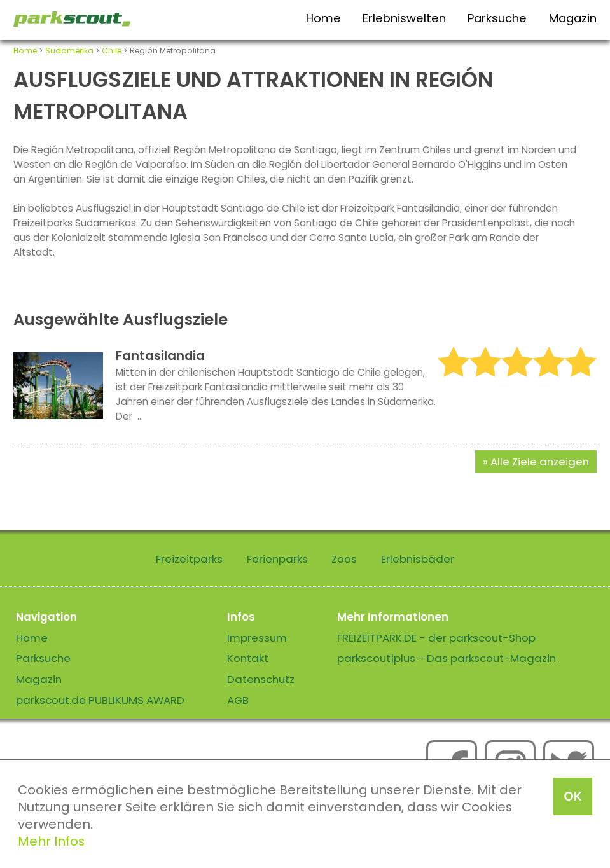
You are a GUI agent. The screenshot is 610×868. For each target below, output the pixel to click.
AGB (238, 700)
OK (573, 796)
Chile (112, 51)
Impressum (257, 638)
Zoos (344, 559)
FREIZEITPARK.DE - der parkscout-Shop (436, 638)
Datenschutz (261, 679)
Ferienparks (277, 559)
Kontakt (248, 658)
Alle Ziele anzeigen (540, 462)
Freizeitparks (189, 559)
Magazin (573, 18)
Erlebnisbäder (418, 559)
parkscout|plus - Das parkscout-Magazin (447, 658)
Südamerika (69, 51)
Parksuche (497, 18)
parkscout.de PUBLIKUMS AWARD (100, 700)
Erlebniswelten (404, 18)
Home (323, 18)
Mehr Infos (51, 841)
